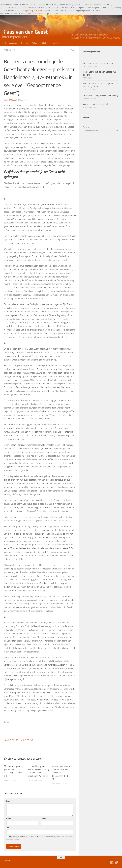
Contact (55, 43)
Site (8, 827)
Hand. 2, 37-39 (11, 740)
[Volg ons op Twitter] (116, 862)
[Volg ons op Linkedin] (112, 862)
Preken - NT (9, 50)
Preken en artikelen (40, 43)
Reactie (10, 801)
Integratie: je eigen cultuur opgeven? (100, 63)
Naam (9, 818)
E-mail (44, 818)
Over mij (25, 43)
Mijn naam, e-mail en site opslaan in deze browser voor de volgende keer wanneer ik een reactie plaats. (39, 838)
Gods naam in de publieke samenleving (101, 95)
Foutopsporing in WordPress (33, 11)
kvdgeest (13, 100)
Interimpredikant (11, 43)
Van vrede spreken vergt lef (96, 104)
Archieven (87, 127)
